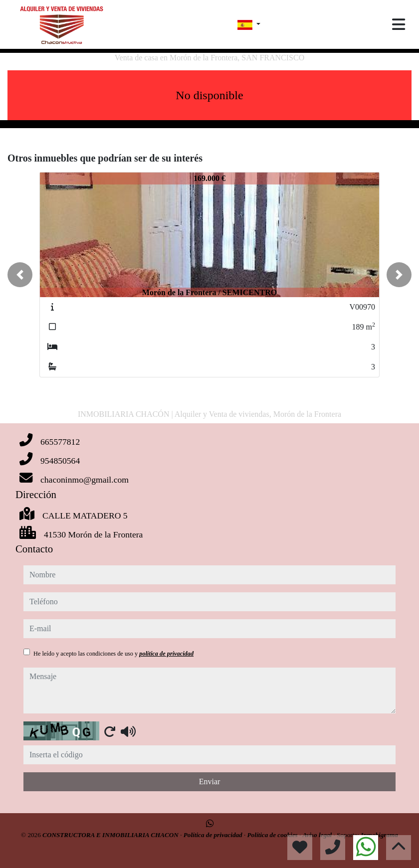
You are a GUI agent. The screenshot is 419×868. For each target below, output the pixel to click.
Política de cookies (273, 835)
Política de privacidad (214, 835)
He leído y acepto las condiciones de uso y (113, 654)
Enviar (210, 781)
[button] (20, 275)
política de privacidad (166, 654)
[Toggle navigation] (399, 24)
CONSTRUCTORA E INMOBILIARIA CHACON (111, 835)
